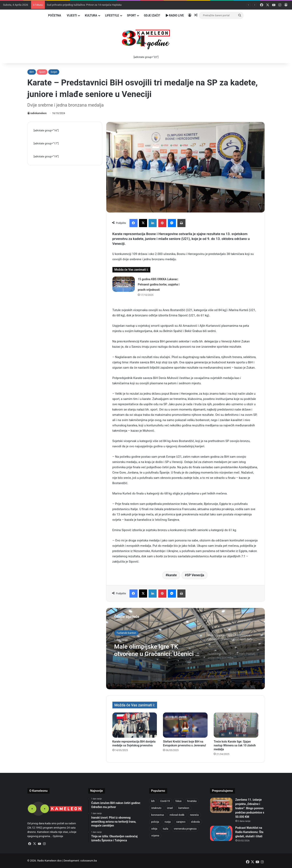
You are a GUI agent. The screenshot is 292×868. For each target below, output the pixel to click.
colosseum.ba (89, 861)
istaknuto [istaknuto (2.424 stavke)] (156, 808)
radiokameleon (39, 113)
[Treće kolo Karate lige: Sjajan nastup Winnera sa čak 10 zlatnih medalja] (236, 725)
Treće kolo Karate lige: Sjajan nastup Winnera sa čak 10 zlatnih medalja (235, 745)
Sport (132, 15)
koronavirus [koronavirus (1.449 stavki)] (158, 815)
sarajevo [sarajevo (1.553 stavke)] (181, 822)
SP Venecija (195, 575)
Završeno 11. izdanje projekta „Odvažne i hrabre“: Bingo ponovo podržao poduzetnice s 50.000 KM (250, 808)
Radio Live (175, 15)
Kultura (91, 15)
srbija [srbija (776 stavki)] (154, 829)
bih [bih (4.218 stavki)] (153, 801)
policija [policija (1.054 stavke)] (155, 822)
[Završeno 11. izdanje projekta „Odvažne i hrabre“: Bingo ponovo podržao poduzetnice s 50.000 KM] (221, 805)
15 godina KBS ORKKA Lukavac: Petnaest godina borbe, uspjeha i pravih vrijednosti (159, 284)
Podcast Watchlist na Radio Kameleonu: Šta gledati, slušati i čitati (249, 832)
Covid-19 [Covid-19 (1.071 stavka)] (165, 801)
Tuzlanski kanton (126, 633)
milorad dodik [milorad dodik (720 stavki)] (177, 815)
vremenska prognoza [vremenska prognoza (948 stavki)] (185, 829)
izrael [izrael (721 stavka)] (170, 808)
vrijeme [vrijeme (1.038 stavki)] (155, 836)
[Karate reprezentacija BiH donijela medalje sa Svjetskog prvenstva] (135, 725)
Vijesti (72, 15)
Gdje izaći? (152, 15)
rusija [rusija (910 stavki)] (168, 822)
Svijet (54, 72)
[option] (185, 649)
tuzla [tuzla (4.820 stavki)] (166, 829)
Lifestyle (112, 15)
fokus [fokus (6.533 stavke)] (179, 801)
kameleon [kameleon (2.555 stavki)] (184, 808)
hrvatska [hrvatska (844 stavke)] (192, 801)
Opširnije (58, 836)
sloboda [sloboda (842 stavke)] (196, 822)
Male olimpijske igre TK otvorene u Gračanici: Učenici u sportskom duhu (156, 650)
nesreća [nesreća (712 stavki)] (194, 815)
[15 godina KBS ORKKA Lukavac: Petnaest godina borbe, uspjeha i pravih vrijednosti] (124, 284)
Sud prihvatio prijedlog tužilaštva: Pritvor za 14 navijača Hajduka (84, 5)
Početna (55, 15)
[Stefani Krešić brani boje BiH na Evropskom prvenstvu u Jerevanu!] (185, 725)
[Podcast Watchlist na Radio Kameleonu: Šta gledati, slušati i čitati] (221, 833)
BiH (32, 72)
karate (172, 575)
